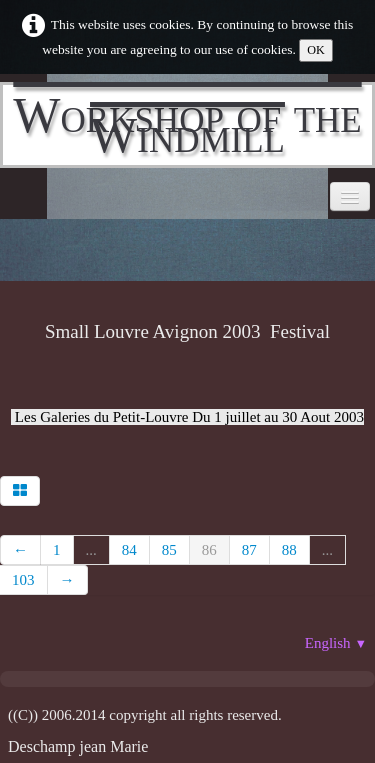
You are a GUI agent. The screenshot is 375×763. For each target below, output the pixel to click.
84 (129, 550)
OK (316, 50)
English (336, 643)
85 (169, 550)
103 (23, 580)
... (91, 550)
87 (249, 550)
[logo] (187, 125)
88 (289, 550)
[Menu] (350, 196)
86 (209, 550)
